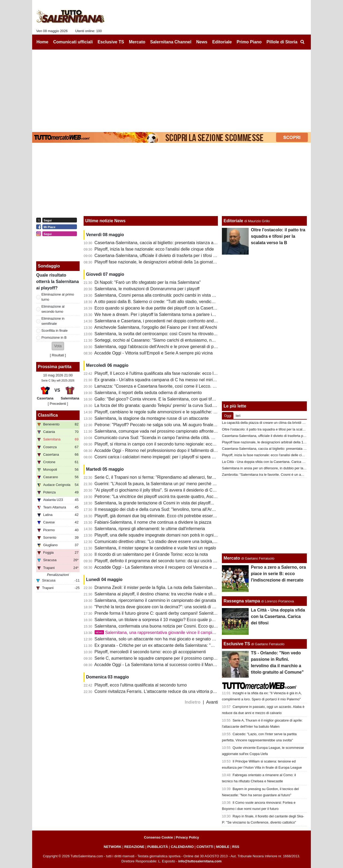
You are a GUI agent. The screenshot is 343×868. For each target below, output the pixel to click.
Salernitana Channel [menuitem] (171, 42)
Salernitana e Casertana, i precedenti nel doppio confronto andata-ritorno (164, 321)
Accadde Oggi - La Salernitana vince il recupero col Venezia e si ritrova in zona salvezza (178, 567)
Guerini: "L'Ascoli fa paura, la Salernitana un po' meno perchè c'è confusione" (168, 484)
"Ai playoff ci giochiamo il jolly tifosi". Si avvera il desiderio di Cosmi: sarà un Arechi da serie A (183, 490)
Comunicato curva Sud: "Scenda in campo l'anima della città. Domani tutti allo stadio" (175, 438)
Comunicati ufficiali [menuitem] (73, 42)
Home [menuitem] (42, 42)
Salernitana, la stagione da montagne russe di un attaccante (152, 418)
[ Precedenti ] (58, 404)
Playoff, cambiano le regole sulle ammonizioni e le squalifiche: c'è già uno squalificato (176, 412)
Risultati (58, 355)
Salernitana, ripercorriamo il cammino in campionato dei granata (155, 600)
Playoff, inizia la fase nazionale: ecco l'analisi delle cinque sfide (154, 249)
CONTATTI (205, 847)
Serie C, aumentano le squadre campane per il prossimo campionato (160, 658)
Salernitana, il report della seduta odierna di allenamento (148, 393)
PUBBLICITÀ (158, 847)
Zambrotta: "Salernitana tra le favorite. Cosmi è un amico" (266, 475)
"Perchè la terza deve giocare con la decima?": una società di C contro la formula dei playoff (182, 607)
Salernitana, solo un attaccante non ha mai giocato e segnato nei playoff (163, 639)
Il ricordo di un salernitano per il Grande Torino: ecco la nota (151, 554)
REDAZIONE (134, 847)
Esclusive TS (237, 644)
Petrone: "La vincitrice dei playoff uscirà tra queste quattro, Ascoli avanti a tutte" (170, 497)
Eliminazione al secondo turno (53, 309)
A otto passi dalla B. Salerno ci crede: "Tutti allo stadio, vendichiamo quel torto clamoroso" (180, 302)
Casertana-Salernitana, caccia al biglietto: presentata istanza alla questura (165, 243)
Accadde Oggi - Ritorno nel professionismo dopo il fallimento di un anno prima (168, 450)
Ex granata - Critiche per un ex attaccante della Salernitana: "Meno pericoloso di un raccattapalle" (187, 645)
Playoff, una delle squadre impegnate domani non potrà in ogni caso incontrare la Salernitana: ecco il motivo (197, 535)
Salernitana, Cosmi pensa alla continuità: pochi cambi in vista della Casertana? (169, 295)
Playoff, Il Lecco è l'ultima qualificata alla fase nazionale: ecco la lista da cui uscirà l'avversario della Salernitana (200, 373)
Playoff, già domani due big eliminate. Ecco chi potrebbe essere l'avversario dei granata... (179, 516)
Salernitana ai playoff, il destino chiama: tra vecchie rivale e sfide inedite (163, 594)
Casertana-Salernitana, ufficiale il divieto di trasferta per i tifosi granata (161, 256)
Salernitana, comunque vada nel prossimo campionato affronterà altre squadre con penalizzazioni (187, 431)
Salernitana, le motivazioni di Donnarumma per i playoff (147, 289)
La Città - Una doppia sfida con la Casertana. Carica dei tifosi (268, 462)
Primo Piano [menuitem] (249, 42)
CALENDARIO (182, 847)
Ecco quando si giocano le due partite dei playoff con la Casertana (157, 308)
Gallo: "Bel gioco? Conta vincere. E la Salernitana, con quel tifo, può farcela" (167, 399)
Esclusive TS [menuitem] (111, 42)
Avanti (212, 702)
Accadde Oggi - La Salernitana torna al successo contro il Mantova (158, 665)
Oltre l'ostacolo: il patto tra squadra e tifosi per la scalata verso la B (278, 236)
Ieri (238, 416)
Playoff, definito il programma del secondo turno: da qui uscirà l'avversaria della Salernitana (181, 561)
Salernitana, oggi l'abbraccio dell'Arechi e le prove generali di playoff (159, 347)
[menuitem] (302, 42)
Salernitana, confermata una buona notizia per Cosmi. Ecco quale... (159, 626)
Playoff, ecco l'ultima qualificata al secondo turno (141, 685)
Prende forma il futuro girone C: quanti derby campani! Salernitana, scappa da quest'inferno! (182, 613)
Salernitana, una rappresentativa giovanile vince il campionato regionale (168, 633)
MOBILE (223, 847)
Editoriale (233, 221)
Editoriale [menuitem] (222, 42)
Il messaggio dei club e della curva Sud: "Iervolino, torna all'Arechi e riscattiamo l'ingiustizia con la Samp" (194, 509)
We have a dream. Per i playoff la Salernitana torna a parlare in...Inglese (163, 314)
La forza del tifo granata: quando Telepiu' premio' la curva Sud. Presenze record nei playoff (180, 405)
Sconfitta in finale (55, 331)
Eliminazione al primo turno (58, 297)
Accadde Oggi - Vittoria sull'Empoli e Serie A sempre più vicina (154, 353)
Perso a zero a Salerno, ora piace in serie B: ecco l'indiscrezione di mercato (278, 574)
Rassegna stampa (242, 601)
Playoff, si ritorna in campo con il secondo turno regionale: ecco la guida (163, 444)
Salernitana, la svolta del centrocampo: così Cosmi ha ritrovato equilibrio (163, 334)
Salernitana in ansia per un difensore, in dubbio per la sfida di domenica (276, 468)
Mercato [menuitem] (137, 42)
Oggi (228, 416)
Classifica (48, 415)
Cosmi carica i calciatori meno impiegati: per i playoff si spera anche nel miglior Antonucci (179, 457)
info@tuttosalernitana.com (200, 861)
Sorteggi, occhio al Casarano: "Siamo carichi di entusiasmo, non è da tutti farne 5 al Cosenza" (184, 340)
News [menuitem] (202, 42)
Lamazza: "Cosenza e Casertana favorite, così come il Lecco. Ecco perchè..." (168, 386)
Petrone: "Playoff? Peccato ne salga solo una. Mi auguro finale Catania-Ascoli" (169, 425)
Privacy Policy (187, 837)
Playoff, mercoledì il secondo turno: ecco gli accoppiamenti (150, 652)
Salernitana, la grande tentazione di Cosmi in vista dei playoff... (154, 503)
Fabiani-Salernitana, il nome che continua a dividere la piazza (153, 522)
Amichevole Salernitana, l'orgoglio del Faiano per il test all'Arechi (156, 327)
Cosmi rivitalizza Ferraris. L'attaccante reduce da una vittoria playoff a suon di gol (172, 691)
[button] (58, 346)
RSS (236, 847)
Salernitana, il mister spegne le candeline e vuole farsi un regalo (155, 548)
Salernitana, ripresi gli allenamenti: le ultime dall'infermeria (150, 529)
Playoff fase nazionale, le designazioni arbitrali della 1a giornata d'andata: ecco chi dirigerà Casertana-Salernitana (203, 262)
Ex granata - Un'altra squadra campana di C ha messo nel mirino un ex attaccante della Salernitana (189, 380)
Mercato (232, 558)
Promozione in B (54, 337)
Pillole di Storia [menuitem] (282, 42)
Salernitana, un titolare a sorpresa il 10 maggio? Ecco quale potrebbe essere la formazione (181, 620)
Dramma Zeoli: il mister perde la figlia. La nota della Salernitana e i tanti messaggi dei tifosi (181, 588)
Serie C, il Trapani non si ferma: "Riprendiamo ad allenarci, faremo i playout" (167, 477)
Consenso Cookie (158, 837)
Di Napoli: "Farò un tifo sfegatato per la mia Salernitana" (148, 282)
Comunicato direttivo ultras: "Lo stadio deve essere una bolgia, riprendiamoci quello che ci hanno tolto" (192, 541)
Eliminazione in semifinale (53, 321)
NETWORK (113, 847)
